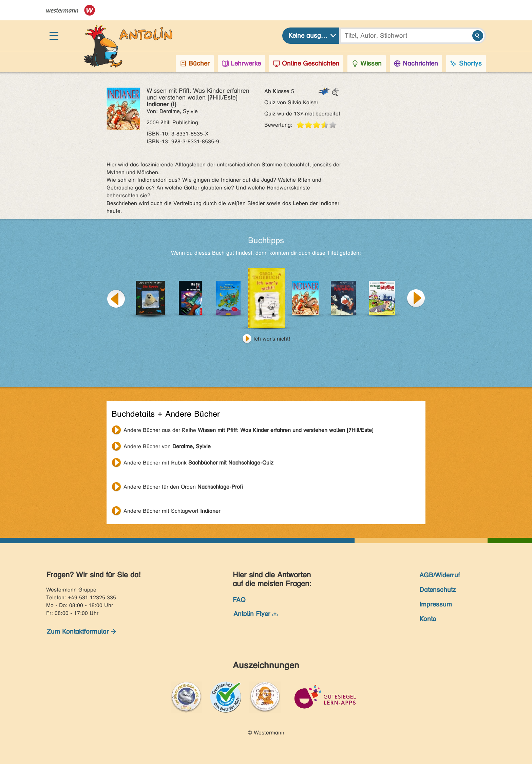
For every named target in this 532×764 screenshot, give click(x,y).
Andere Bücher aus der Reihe (249, 430)
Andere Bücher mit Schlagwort (172, 511)
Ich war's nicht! (272, 339)
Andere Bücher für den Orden (183, 487)
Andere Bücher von (167, 446)
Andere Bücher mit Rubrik (198, 463)
